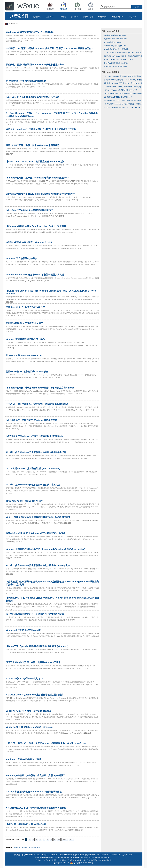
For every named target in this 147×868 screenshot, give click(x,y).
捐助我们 (55, 860)
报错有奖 (63, 860)
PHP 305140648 (116, 855)
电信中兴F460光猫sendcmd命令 (115, 35)
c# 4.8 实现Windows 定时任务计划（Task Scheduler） (123, 107)
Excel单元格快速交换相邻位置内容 (116, 63)
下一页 (65, 840)
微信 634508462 (78, 855)
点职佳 (25, 848)
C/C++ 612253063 (66, 855)
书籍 (80, 9)
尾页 (71, 840)
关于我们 (39, 860)
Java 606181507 (39, 855)
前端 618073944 (27, 855)
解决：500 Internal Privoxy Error (115, 39)
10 (59, 839)
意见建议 (47, 860)
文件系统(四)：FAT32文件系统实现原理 (118, 97)
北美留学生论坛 (35, 848)
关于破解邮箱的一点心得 (112, 42)
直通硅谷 (17, 848)
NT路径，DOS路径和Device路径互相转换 (118, 60)
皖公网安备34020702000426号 (82, 863)
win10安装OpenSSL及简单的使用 (116, 66)
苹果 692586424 (90, 855)
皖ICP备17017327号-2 (61, 863)
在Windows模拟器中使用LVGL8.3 (116, 46)
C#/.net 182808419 (103, 855)
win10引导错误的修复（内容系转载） (117, 49)
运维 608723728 (128, 855)
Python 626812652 (52, 855)
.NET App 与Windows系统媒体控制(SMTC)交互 (120, 90)
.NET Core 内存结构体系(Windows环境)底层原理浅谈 (123, 76)
